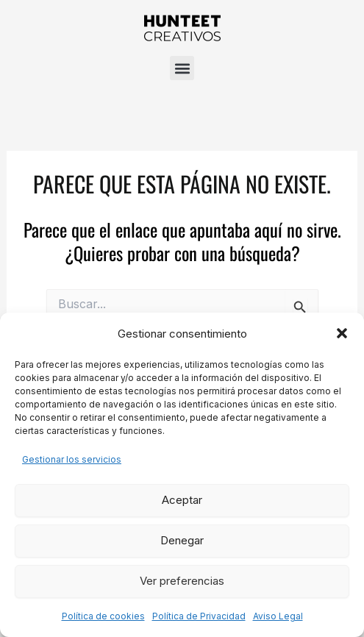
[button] (342, 333)
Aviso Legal (278, 616)
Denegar (182, 540)
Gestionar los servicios (72, 459)
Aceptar (182, 500)
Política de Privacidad (199, 616)
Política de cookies (103, 616)
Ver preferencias (182, 581)
